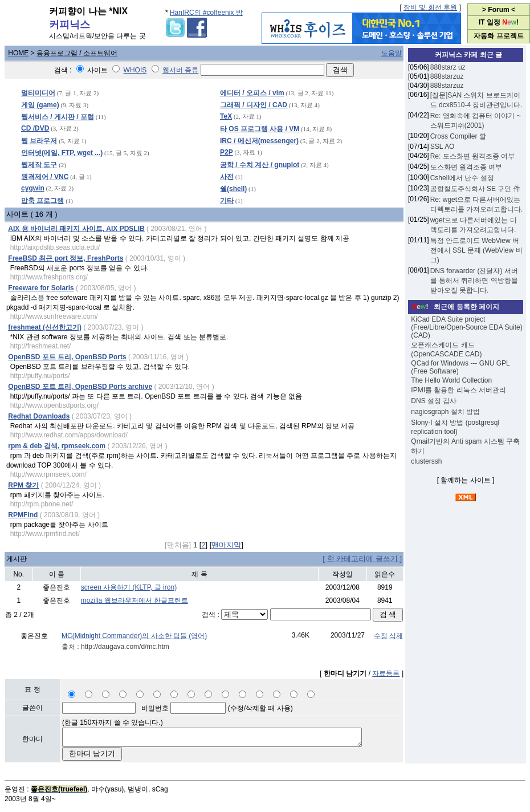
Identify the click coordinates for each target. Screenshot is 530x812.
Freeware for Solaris (41, 288)
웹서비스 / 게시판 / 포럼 (58, 117)
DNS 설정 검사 (434, 401)
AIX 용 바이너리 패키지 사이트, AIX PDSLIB (76, 229)
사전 (227, 177)
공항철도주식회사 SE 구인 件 (475, 189)
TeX (226, 116)
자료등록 (386, 673)
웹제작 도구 (39, 165)
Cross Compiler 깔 (458, 136)
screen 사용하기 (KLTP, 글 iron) (129, 587)
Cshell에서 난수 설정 (462, 178)
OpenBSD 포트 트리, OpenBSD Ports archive (80, 387)
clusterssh (426, 461)
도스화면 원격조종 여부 (466, 167)
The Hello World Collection (451, 380)
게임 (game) (40, 105)
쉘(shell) (233, 189)
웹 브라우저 (39, 141)
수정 (381, 636)
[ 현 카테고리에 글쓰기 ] (362, 559)
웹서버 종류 (180, 70)
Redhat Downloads (39, 416)
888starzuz (447, 76)
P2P (227, 152)
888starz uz (448, 67)
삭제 (396, 636)
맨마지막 (226, 545)
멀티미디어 (38, 93)
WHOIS (135, 70)
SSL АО (443, 147)
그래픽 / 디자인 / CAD (254, 105)
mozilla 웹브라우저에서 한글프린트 (134, 600)
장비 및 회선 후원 (430, 7)
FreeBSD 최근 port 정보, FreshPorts (66, 258)
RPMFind (23, 515)
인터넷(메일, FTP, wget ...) (62, 153)
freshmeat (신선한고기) (45, 327)
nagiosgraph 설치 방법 (445, 412)
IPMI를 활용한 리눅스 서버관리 (458, 390)
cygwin (33, 188)
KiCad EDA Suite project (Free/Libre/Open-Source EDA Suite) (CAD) (466, 327)
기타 (227, 201)
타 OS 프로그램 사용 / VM (260, 129)
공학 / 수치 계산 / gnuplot (260, 165)
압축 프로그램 (42, 201)
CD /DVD (35, 128)
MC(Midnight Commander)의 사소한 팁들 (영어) (134, 636)
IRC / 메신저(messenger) (259, 141)
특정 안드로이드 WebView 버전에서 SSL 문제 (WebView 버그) (476, 250)
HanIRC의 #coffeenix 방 (206, 13)
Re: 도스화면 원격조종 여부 (473, 156)
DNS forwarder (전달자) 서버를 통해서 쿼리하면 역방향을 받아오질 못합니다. (474, 281)
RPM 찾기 (23, 485)
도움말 (392, 53)
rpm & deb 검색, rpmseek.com (57, 446)
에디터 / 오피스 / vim (252, 93)
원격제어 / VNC (45, 177)
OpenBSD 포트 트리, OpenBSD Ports (67, 357)
